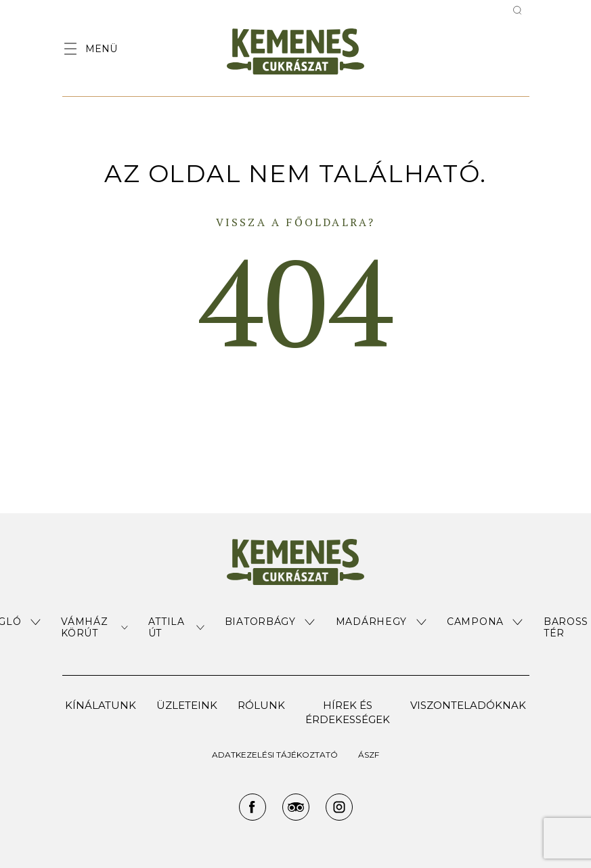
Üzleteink (187, 705)
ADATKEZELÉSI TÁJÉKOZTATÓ (275, 755)
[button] (94, 628)
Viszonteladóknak (468, 705)
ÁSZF (369, 755)
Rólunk (261, 705)
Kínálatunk (101, 705)
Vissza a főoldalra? (296, 222)
